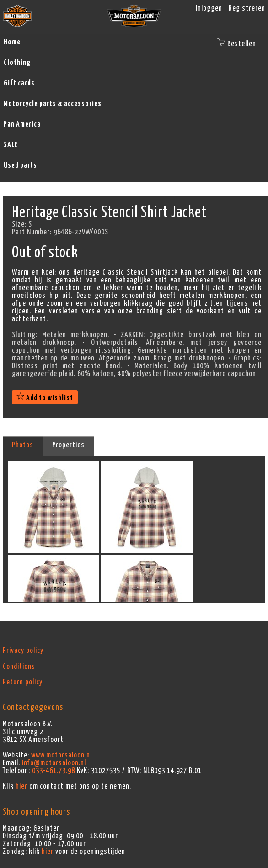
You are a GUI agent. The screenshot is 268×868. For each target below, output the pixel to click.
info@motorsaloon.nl (54, 763)
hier (21, 786)
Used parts (20, 165)
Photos (23, 445)
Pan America (22, 124)
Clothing (17, 63)
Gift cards (19, 83)
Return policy (23, 682)
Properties (68, 445)
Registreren (247, 8)
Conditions (19, 667)
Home (12, 42)
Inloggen (209, 8)
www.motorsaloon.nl (62, 755)
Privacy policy (23, 651)
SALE (11, 145)
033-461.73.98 (54, 771)
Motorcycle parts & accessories (53, 104)
